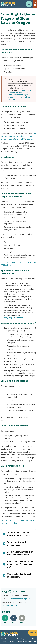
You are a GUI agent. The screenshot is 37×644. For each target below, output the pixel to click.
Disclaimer (32, 641)
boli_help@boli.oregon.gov (14, 318)
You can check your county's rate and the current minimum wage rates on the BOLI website (18, 136)
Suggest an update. (10, 605)
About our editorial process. (21, 599)
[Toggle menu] (29, 4)
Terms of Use (23, 641)
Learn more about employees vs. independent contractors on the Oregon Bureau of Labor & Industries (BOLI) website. (19, 95)
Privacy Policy (13, 641)
